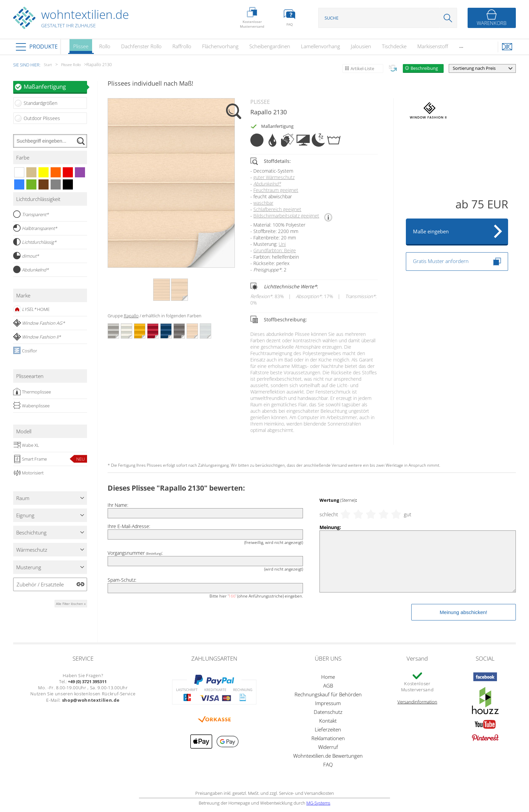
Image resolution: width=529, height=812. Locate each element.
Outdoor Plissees (42, 118)
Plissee (81, 48)
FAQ (328, 764)
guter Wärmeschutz (274, 177)
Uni (282, 244)
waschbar (263, 203)
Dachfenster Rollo (141, 46)
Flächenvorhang (220, 46)
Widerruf (328, 747)
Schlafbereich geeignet (277, 209)
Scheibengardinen (270, 46)
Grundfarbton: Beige (275, 250)
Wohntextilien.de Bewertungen (328, 756)
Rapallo (131, 316)
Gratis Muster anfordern (457, 262)
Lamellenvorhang (321, 46)
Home (328, 677)
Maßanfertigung (55, 86)
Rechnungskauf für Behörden (328, 694)
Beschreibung (424, 68)
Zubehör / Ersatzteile (40, 584)
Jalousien (361, 46)
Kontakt (328, 721)
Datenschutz (328, 712)
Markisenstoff (433, 46)
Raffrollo (182, 46)
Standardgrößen (40, 103)
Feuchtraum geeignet (276, 190)
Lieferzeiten (328, 729)
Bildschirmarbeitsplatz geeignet (286, 216)
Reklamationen (328, 738)
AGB (328, 686)
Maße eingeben (431, 231)
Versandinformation (417, 702)
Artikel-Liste (362, 68)
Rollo (105, 46)
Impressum (328, 703)
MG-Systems (318, 803)
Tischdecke (394, 46)
